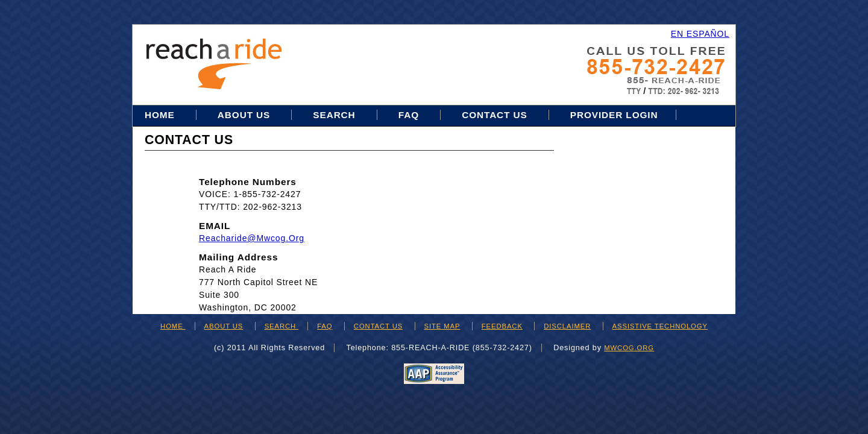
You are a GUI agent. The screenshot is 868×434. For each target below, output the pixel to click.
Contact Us (495, 115)
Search (335, 115)
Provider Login (614, 115)
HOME (173, 326)
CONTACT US (378, 326)
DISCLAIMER (567, 326)
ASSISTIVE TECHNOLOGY (660, 326)
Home (161, 115)
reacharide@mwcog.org (252, 238)
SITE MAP (442, 326)
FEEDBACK (502, 326)
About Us (244, 115)
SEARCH (281, 326)
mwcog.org (629, 348)
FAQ (409, 115)
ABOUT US (224, 326)
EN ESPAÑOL (700, 34)
